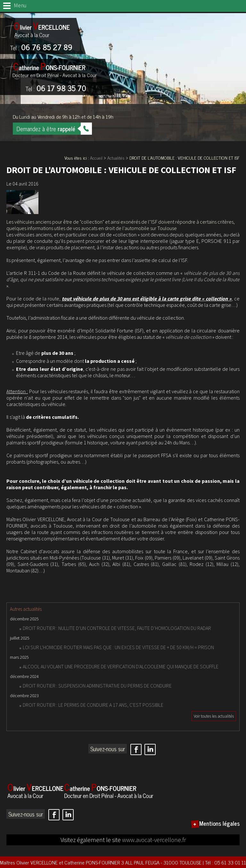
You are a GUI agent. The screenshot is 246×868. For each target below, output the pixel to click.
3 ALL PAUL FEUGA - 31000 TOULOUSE (162, 862)
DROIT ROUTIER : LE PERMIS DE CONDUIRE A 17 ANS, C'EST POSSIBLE (93, 705)
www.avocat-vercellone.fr (154, 840)
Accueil (96, 158)
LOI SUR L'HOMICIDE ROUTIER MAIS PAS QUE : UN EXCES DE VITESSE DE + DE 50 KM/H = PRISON (118, 647)
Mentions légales (219, 823)
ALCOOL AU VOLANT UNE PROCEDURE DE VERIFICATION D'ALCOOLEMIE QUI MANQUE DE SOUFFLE (121, 666)
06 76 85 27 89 (41, 48)
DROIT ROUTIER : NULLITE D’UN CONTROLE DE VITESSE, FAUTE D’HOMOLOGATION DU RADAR (117, 628)
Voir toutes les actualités (214, 716)
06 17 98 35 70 (56, 89)
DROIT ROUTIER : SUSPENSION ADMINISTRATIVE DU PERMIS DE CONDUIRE (97, 686)
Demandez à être (46, 129)
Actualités (116, 158)
